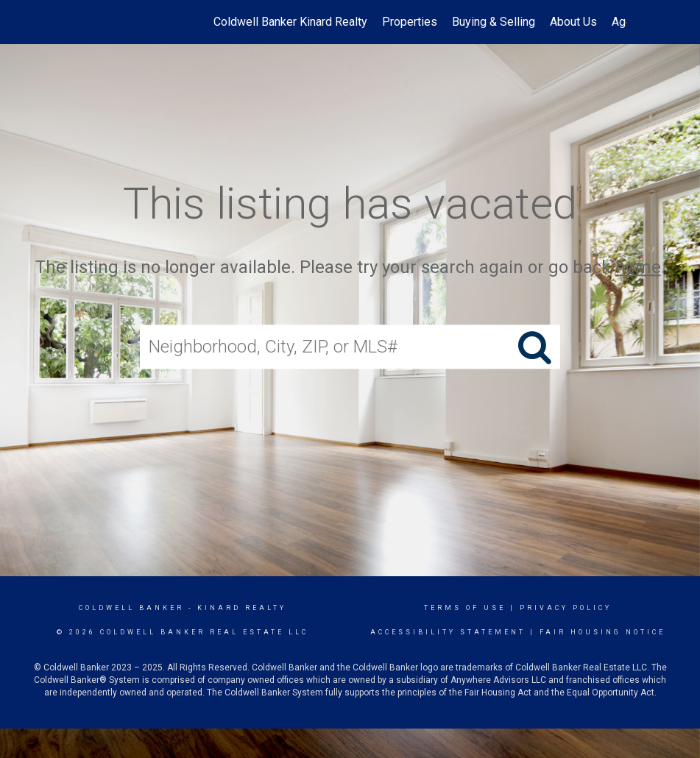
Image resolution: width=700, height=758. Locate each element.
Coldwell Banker (131, 608)
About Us (573, 22)
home (638, 267)
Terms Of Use (465, 608)
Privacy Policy (566, 608)
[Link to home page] (82, 22)
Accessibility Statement (448, 632)
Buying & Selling (494, 22)
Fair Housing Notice (602, 632)
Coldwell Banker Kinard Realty (290, 22)
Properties (410, 22)
